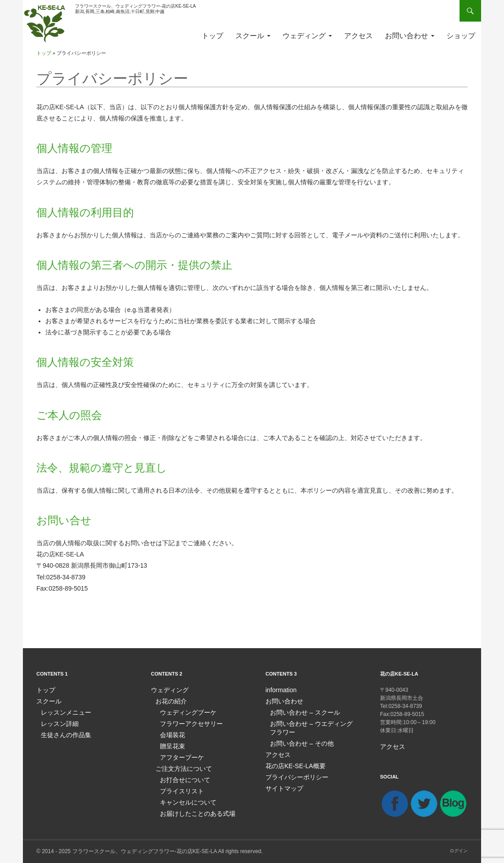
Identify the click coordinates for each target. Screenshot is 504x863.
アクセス (358, 36)
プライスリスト (179, 787)
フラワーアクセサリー (187, 722)
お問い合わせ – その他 (297, 741)
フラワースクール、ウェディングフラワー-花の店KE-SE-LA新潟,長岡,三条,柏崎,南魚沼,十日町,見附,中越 (135, 9)
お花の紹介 (169, 701)
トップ (212, 36)
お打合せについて (181, 776)
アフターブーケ (179, 755)
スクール (250, 36)
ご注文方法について (180, 765)
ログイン (459, 850)
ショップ (461, 36)
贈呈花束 (171, 744)
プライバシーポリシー (292, 774)
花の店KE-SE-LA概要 (291, 763)
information (279, 690)
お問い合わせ (407, 36)
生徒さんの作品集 (62, 733)
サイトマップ (282, 784)
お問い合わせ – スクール (300, 712)
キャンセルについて (184, 798)
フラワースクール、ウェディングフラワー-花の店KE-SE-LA (145, 851)
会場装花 (171, 733)
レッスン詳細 (57, 722)
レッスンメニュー (62, 712)
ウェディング (304, 36)
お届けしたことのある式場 (192, 809)
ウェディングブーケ (184, 712)
